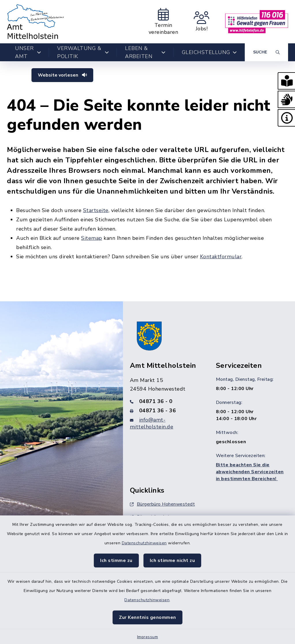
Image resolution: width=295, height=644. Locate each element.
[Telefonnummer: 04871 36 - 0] (166, 401)
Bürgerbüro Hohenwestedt (163, 504)
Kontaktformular (221, 257)
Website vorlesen (62, 75)
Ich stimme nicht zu (172, 561)
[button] (286, 81)
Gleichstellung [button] (209, 52)
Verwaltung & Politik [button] (83, 52)
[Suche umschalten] (266, 52)
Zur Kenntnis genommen (147, 617)
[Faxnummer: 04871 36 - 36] (166, 411)
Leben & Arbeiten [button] (145, 52)
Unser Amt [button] (28, 52)
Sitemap (92, 238)
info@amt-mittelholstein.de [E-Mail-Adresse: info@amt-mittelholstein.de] (152, 423)
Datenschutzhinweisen (144, 543)
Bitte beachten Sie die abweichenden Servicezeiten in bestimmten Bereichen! (250, 472)
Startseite (96, 210)
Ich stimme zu (116, 561)
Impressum (148, 637)
